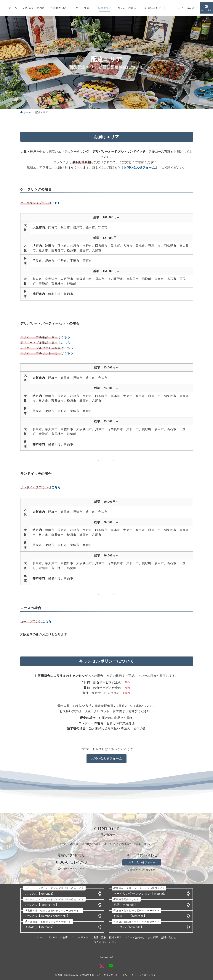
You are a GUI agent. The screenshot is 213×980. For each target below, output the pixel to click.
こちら (65, 337)
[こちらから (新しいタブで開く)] (56, 203)
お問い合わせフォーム (107, 758)
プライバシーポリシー (106, 942)
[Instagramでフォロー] (102, 966)
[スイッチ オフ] (206, 8)
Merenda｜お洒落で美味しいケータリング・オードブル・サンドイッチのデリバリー (113, 975)
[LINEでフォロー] (111, 966)
